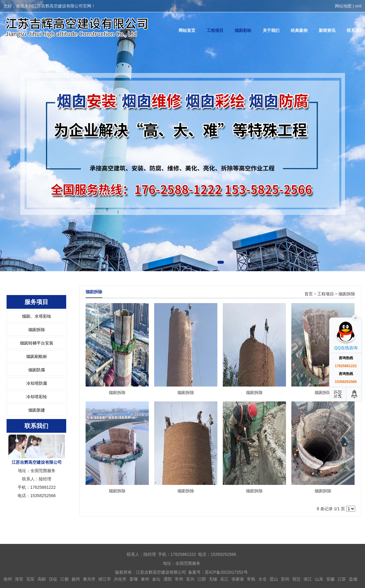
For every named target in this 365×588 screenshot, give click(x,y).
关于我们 (271, 30)
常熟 (251, 579)
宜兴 (190, 579)
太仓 (262, 579)
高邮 (42, 579)
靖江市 (105, 579)
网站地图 (343, 6)
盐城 (353, 579)
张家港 (238, 579)
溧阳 (168, 579)
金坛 (156, 579)
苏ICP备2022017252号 (226, 572)
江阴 (202, 579)
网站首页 (187, 30)
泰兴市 (89, 579)
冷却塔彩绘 (37, 397)
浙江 (308, 579)
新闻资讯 (327, 30)
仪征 (53, 579)
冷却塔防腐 (37, 383)
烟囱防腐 (37, 370)
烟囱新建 (37, 410)
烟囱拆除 (37, 330)
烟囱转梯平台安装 (37, 343)
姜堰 (134, 579)
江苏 (342, 579)
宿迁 (296, 579)
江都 (64, 579)
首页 (309, 294)
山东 (319, 579)
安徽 (330, 579)
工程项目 (215, 30)
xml (358, 6)
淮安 (19, 579)
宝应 (30, 579)
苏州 (285, 579)
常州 (179, 579)
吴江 (224, 579)
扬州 (76, 579)
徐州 (8, 579)
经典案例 (299, 30)
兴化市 (120, 579)
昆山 (274, 579)
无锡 (213, 579)
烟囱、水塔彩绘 (37, 316)
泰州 (145, 579)
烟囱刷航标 (37, 356)
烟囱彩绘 (243, 30)
